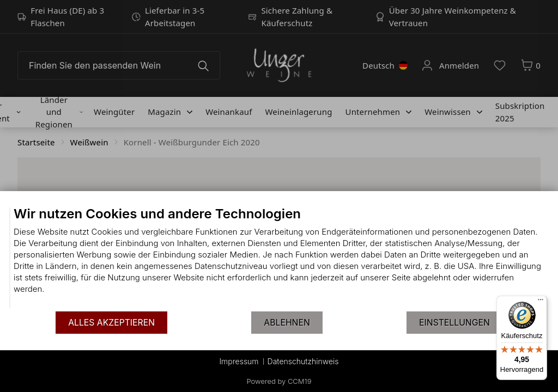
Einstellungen (454, 323)
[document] (279, 258)
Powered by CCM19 (279, 381)
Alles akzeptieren (111, 323)
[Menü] (541, 302)
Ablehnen (287, 323)
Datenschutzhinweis (303, 361)
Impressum (239, 361)
